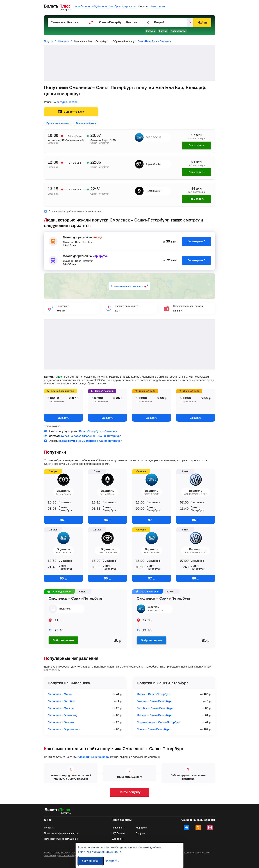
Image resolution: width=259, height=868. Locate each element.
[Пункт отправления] (72, 22)
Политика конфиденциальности (61, 833)
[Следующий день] (190, 22)
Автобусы (115, 6)
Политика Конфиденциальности (100, 852)
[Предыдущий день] (148, 22)
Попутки (143, 6)
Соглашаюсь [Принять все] (91, 861)
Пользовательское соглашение (61, 839)
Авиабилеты (82, 6)
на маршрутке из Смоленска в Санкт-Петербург (90, 441)
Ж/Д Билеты (99, 6)
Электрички (158, 6)
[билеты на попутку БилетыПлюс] (57, 810)
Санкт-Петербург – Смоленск (155, 41)
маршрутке (100, 256)
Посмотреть (196, 145)
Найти (202, 23)
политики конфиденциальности (74, 855)
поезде (97, 237)
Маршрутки (129, 6)
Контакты (49, 828)
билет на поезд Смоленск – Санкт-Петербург (91, 436)
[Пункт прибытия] (121, 22)
